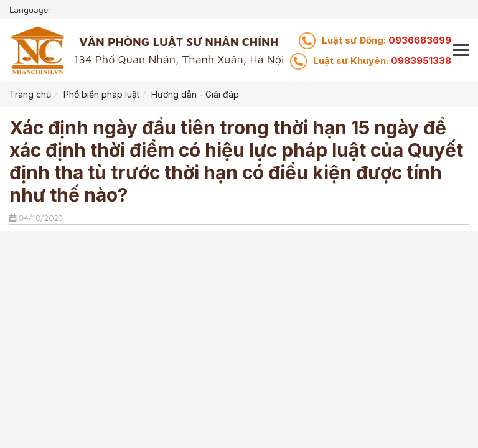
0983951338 (382, 61)
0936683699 (387, 40)
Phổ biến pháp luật (101, 94)
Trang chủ (30, 94)
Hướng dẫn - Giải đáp (195, 94)
